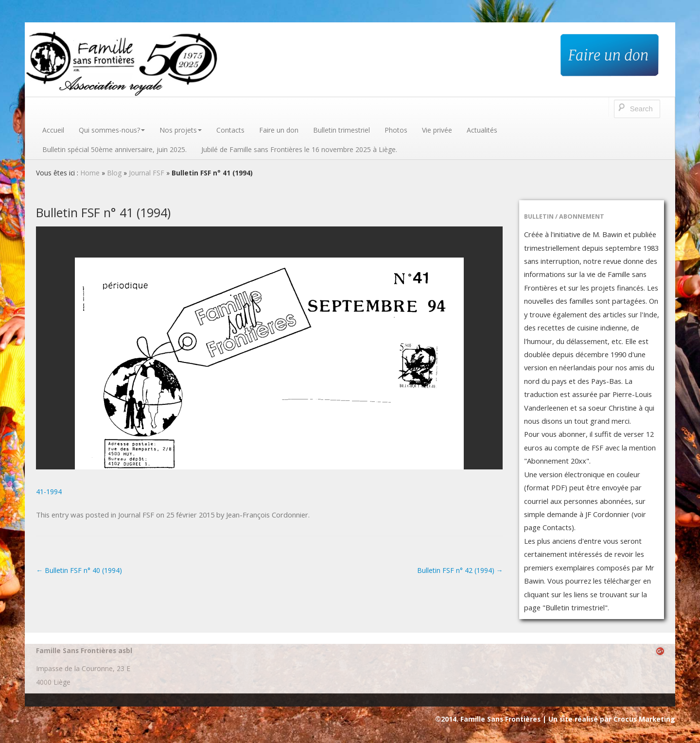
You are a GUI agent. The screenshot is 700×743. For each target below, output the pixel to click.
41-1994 (49, 492)
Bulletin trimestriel (341, 130)
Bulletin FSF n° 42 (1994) (460, 570)
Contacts (230, 130)
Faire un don (279, 130)
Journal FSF (147, 173)
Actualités (482, 130)
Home (90, 173)
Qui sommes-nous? (112, 130)
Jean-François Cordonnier (267, 515)
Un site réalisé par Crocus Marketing (612, 719)
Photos (396, 130)
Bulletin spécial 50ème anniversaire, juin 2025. (114, 149)
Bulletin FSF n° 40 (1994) (79, 570)
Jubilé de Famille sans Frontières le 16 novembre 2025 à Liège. (299, 149)
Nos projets (181, 130)
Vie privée (437, 130)
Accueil (53, 130)
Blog (114, 173)
